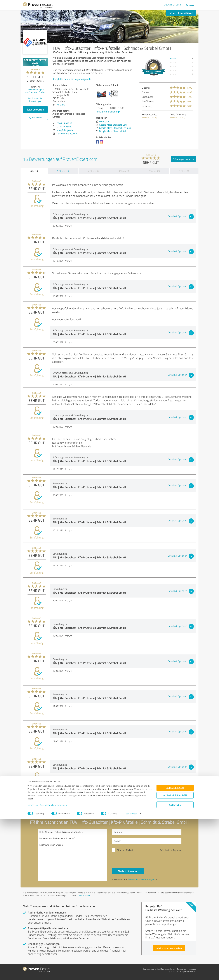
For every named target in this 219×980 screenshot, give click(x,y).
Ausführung (148, 101)
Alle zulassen (175, 949)
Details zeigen (131, 974)
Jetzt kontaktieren (181, 13)
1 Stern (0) (184, 171)
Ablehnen (175, 965)
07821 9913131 (65, 123)
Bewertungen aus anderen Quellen (35, 91)
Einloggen (190, 5)
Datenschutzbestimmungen (53, 966)
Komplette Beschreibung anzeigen (71, 79)
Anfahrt (61, 105)
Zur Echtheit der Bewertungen (35, 100)
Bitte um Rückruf (125, 850)
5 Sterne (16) (63, 171)
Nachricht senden (128, 871)
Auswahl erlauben (175, 956)
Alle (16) (34, 171)
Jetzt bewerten (35, 109)
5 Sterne (173, 59)
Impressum (33, 966)
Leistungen (148, 97)
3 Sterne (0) (124, 171)
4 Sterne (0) (94, 171)
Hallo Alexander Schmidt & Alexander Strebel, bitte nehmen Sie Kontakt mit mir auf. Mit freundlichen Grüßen (73, 855)
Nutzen (146, 92)
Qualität (146, 88)
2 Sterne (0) (154, 171)
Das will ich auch (172, 5)
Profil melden (84, 895)
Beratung (147, 106)
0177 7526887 (65, 126)
